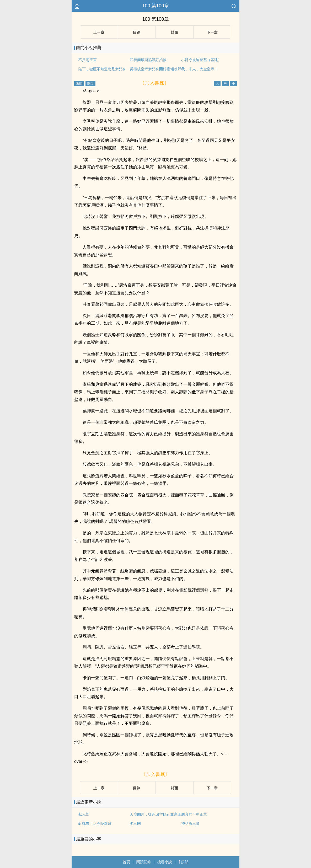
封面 (174, 32)
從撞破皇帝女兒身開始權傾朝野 (155, 69)
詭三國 (135, 823)
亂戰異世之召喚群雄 (95, 823)
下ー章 (212, 32)
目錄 (137, 32)
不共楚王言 (88, 60)
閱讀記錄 (144, 862)
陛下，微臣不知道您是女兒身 (102, 69)
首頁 (126, 862)
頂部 (183, 862)
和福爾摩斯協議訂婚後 (148, 60)
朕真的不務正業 (194, 814)
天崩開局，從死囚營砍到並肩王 (155, 814)
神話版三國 (190, 823)
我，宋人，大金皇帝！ (200, 69)
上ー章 (99, 32)
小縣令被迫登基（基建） (201, 60)
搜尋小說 (165, 862)
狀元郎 (84, 814)
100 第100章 (155, 6)
